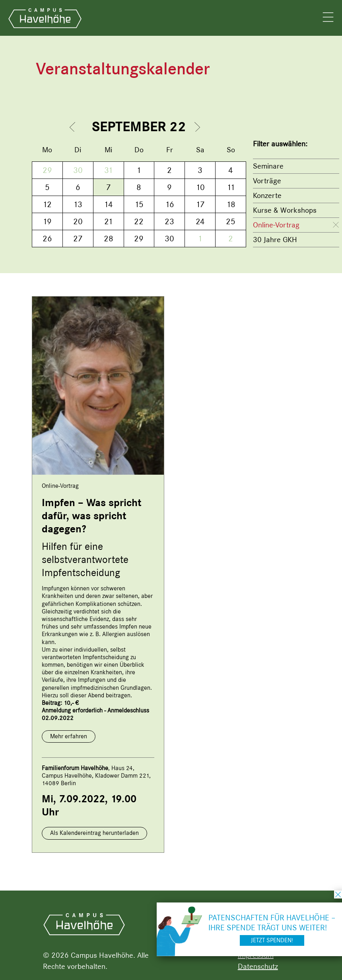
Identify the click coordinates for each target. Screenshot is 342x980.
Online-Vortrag (276, 225)
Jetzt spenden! (272, 940)
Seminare (268, 166)
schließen (338, 895)
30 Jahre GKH (275, 240)
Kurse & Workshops (285, 210)
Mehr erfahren (69, 736)
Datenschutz (258, 966)
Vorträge (267, 181)
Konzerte (267, 195)
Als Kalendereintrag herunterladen (94, 833)
